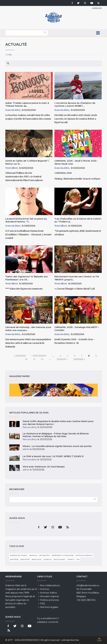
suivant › (62, 359)
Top (99, 641)
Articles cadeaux (84, 555)
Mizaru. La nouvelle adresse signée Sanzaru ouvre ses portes (57, 446)
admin (26, 449)
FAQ (42, 603)
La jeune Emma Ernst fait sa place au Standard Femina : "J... (26, 220)
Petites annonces (49, 600)
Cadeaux (48, 559)
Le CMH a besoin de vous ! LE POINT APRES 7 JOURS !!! (53, 456)
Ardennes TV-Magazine (63, 555)
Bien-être (25, 559)
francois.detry (13, 110)
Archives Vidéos (48, 593)
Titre (9, 55)
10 (26, 359)
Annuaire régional (49, 596)
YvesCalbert (12, 168)
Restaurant (60, 559)
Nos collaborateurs (50, 585)
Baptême (14, 559)
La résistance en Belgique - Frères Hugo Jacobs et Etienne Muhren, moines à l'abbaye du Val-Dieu (56, 435)
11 (34, 359)
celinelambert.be (70, 640)
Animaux (33, 555)
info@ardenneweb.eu (88, 585)
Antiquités (44, 555)
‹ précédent (39, 356)
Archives (45, 589)
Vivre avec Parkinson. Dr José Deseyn (44, 467)
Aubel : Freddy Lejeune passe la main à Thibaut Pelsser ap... (27, 105)
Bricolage (37, 559)
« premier (20, 356)
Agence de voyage (19, 555)
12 (42, 359)
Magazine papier (53, 390)
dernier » (79, 359)
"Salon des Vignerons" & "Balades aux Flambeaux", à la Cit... (27, 278)
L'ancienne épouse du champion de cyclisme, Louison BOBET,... (75, 105)
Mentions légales (49, 607)
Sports (71, 559)
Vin (78, 559)
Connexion (97, 8)
